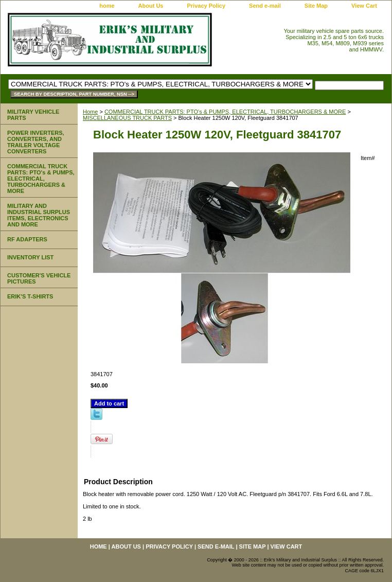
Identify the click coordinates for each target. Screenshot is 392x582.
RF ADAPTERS (27, 239)
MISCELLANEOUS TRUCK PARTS (127, 118)
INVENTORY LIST (30, 257)
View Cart (364, 6)
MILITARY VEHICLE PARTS (33, 115)
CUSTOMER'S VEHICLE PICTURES (39, 278)
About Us (151, 6)
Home (90, 112)
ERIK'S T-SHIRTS (30, 296)
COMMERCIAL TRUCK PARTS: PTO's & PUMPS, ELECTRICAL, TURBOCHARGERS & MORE (225, 112)
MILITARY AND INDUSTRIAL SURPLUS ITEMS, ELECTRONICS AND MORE (39, 215)
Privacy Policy (206, 6)
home (107, 6)
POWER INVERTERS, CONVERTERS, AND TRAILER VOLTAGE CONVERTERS (36, 142)
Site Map (316, 6)
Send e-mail (265, 6)
